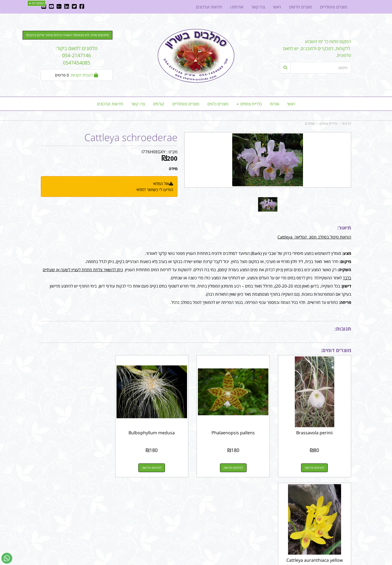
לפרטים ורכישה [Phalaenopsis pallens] (236, 466)
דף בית (347, 123)
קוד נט (188, 561)
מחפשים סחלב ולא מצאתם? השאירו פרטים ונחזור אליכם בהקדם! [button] (68, 35)
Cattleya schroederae (131, 138)
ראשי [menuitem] (291, 104)
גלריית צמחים (328, 123)
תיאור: (344, 228)
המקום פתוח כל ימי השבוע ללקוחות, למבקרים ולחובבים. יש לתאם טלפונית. (317, 48)
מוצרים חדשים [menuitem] (301, 7)
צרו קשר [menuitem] (138, 104)
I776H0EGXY (153, 152)
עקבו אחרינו (179, 495)
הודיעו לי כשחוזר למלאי (155, 190)
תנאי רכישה (262, 509)
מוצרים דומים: (336, 350)
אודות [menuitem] (274, 104)
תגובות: (343, 329)
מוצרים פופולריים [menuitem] (186, 104)
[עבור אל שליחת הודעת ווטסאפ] (7, 558)
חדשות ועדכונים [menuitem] (110, 104)
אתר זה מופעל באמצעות (196, 561)
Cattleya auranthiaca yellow (77, 431)
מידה (173, 169)
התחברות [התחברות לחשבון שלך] (36, 3)
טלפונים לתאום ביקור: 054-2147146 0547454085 (76, 55)
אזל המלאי (161, 184)
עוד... (107, 495)
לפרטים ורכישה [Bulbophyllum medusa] (156, 466)
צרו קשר (262, 495)
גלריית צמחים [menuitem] (249, 104)
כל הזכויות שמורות (336, 541)
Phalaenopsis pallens (236, 431)
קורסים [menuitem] (159, 104)
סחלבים (310, 123)
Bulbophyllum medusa (156, 431)
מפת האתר (339, 495)
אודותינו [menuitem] (237, 7)
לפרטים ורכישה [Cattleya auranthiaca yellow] (76, 466)
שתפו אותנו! (182, 509)
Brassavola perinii (316, 431)
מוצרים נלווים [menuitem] (218, 104)
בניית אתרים (177, 561)
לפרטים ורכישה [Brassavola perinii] (316, 466)
